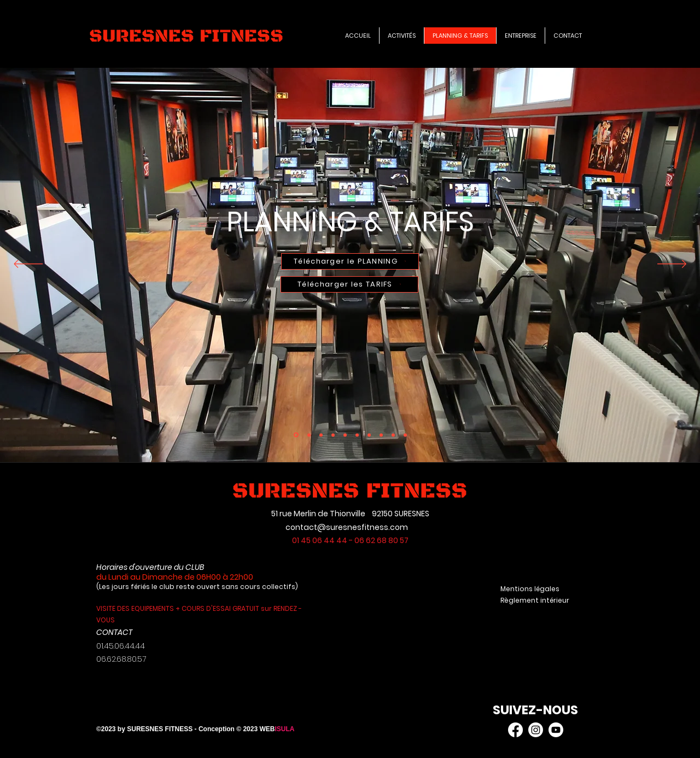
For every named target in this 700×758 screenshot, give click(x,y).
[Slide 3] (369, 435)
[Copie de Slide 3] (296, 435)
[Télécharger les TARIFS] (349, 284)
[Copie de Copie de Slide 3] (333, 435)
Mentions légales (532, 589)
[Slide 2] (405, 435)
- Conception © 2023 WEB (235, 729)
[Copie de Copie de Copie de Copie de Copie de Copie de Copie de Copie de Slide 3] (357, 435)
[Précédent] (28, 265)
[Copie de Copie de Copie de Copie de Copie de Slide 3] (381, 435)
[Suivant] (672, 265)
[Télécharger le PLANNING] (350, 261)
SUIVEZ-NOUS (535, 710)
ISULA (284, 729)
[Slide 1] (345, 435)
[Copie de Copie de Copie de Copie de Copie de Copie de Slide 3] (309, 435)
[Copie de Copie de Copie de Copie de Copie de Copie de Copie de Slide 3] (321, 435)
